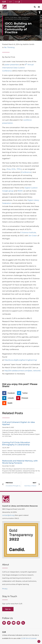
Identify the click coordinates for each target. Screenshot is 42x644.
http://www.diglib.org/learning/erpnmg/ (21, 360)
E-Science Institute (28, 233)
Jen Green (33, 236)
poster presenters (12, 65)
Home (7, 17)
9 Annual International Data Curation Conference (18, 68)
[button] (40, 12)
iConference (26, 172)
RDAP (20, 191)
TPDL (19, 169)
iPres (9, 169)
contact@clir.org (8, 515)
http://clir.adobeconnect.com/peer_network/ (22, 371)
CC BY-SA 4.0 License (29, 638)
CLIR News (14, 17)
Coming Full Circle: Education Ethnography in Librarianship (16, 444)
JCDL (14, 169)
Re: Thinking (9, 47)
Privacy (5, 589)
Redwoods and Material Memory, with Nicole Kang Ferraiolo (20, 462)
